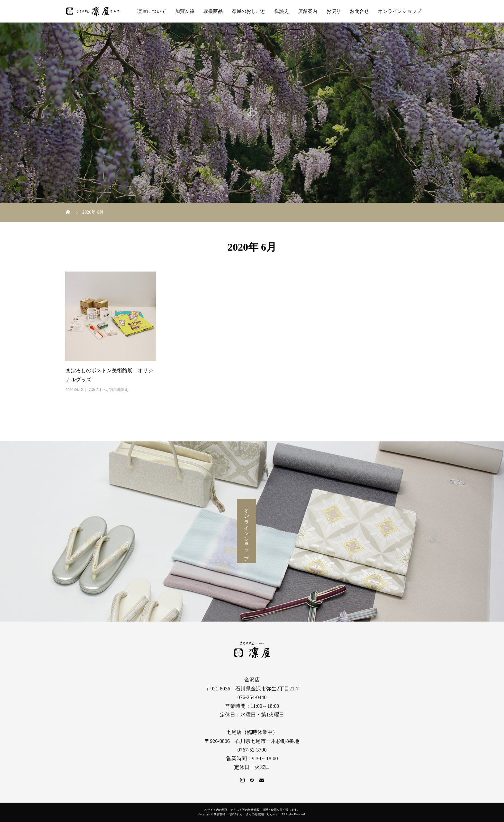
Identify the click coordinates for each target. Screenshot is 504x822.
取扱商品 (213, 11)
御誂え (282, 11)
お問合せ (359, 11)
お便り (333, 11)
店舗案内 (308, 11)
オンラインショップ (400, 11)
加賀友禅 (185, 11)
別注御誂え (119, 390)
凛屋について (152, 11)
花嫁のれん (97, 390)
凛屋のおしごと (249, 11)
